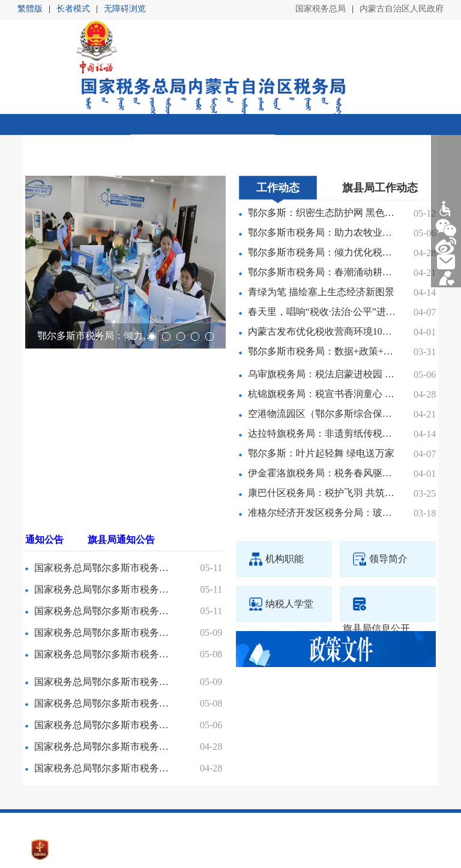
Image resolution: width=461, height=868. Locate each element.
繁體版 (30, 9)
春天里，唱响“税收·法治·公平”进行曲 (322, 277)
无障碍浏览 (125, 9)
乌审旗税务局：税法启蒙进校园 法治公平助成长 (322, 340)
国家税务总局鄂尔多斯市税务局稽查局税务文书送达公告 (103, 576)
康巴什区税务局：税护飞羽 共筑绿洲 (322, 459)
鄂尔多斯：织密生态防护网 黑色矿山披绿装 (322, 178)
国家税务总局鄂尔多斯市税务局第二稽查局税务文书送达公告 (103, 690)
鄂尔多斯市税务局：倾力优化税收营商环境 (96, 302)
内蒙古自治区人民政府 (402, 9)
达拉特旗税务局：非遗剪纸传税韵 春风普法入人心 (322, 399)
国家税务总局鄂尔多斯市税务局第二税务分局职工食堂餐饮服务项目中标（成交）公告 (103, 669)
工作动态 (278, 153)
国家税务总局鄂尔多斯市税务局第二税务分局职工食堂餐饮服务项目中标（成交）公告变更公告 (103, 555)
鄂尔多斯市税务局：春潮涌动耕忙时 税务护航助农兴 (322, 238)
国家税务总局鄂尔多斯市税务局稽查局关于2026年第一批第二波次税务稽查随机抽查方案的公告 (103, 533)
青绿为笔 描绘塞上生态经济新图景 (321, 258)
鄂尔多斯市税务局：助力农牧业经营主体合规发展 (322, 198)
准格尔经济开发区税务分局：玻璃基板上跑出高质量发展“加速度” (322, 478)
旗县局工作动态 (380, 153)
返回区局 (417, 124)
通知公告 (44, 505)
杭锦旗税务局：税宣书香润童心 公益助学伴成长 (322, 360)
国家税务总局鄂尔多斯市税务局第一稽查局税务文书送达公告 (103, 712)
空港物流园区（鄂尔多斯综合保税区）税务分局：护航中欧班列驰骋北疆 (322, 379)
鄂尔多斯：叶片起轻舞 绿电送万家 (321, 419)
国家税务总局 (321, 9)
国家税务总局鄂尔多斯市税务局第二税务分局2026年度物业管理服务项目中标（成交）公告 (103, 619)
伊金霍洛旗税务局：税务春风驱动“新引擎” (322, 439)
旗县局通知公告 (121, 505)
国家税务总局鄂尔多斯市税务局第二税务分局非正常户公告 (103, 598)
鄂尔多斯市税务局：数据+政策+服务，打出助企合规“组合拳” (322, 317)
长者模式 (73, 9)
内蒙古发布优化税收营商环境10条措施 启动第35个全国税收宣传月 (322, 297)
